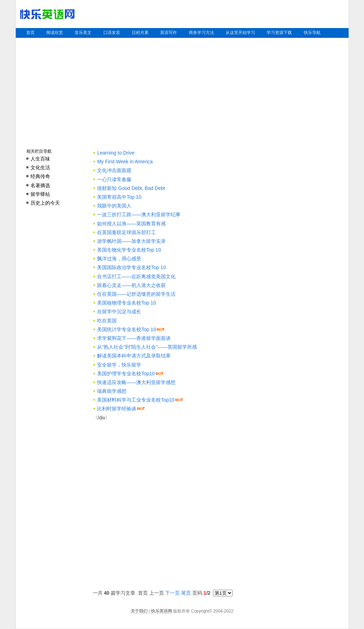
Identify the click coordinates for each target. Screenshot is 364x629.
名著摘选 (40, 185)
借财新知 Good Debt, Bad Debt (131, 188)
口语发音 (112, 33)
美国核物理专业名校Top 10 (126, 303)
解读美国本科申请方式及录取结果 (134, 356)
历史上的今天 (45, 203)
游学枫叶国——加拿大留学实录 (131, 241)
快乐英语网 (162, 611)
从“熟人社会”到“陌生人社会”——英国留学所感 (147, 347)
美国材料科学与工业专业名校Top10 (136, 400)
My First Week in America (125, 162)
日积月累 (140, 33)
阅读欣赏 (55, 33)
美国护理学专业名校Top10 (126, 374)
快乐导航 (312, 33)
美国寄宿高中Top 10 (119, 197)
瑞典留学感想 (112, 391)
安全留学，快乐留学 (119, 365)
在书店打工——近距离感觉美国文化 (136, 276)
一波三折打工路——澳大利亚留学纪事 (139, 214)
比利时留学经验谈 (117, 409)
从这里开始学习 (240, 33)
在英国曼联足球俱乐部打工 (126, 232)
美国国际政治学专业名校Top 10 (131, 267)
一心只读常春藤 (114, 179)
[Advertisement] (182, 90)
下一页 (172, 593)
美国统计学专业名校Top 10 (126, 329)
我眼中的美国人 (114, 206)
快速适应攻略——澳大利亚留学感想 (136, 382)
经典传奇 (40, 176)
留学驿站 (40, 194)
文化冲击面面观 (114, 170)
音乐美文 (83, 33)
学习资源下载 (279, 33)
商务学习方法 (201, 33)
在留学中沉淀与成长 (119, 312)
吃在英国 (107, 321)
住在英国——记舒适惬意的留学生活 (136, 294)
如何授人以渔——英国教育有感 (131, 224)
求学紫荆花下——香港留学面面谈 (134, 338)
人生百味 (40, 159)
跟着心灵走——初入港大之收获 (131, 285)
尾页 (186, 593)
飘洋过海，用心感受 (119, 259)
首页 (30, 33)
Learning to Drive (116, 153)
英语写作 (169, 33)
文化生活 (40, 167)
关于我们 (139, 611)
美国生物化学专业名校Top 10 (129, 250)
